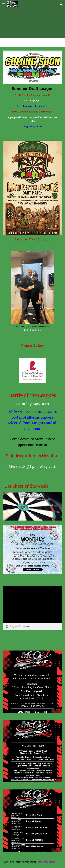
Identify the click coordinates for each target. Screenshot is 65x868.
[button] (4, 4)
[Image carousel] (32, 291)
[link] (33, 608)
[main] (33, 109)
